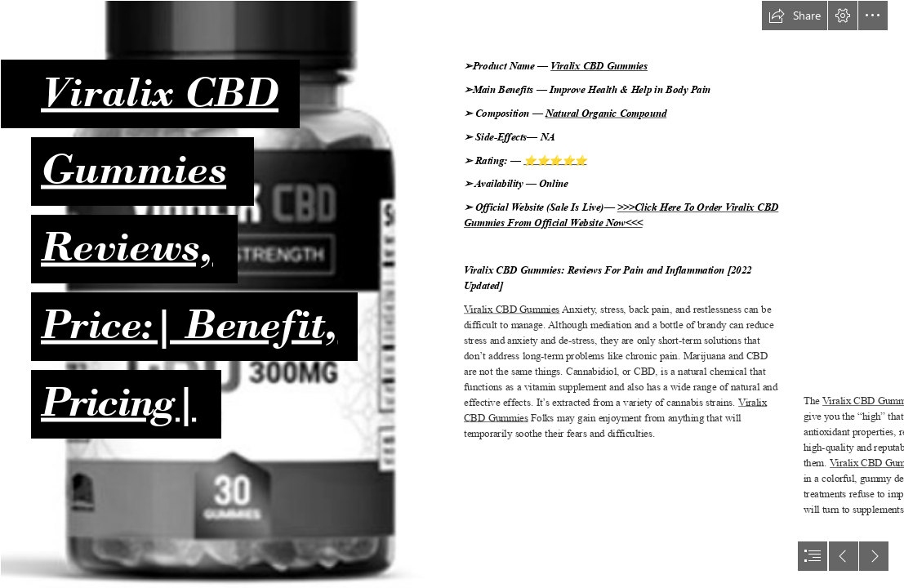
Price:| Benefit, (189, 324)
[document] (452, 294)
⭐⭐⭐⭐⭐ (555, 160)
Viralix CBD (160, 91)
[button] (795, 16)
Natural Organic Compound (606, 114)
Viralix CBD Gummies (599, 67)
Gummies (134, 169)
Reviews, (127, 246)
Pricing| (118, 401)
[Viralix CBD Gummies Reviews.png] (220, 294)
